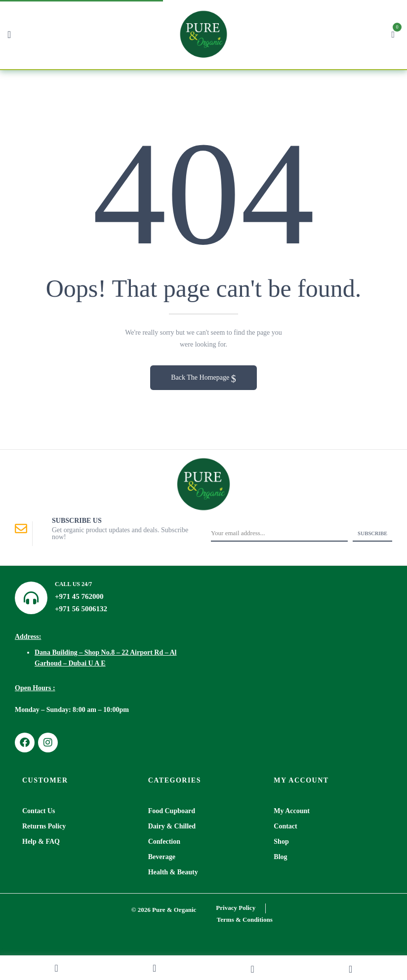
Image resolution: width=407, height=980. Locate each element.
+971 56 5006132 (81, 609)
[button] (393, 33)
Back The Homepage (201, 377)
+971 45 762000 (79, 596)
